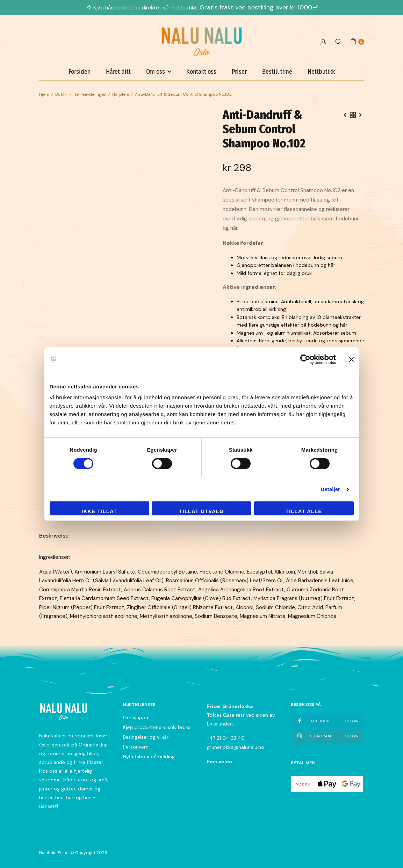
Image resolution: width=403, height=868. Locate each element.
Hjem (44, 94)
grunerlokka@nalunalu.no (236, 747)
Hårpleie (121, 94)
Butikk (61, 94)
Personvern (136, 747)
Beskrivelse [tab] (54, 536)
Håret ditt (118, 72)
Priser (239, 72)
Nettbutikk (321, 72)
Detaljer (330, 489)
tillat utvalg (201, 511)
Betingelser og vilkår (146, 737)
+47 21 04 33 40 (226, 738)
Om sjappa (136, 717)
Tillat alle (304, 511)
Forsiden (80, 72)
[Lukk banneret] (351, 359)
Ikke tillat (99, 511)
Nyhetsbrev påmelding (149, 757)
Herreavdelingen (90, 94)
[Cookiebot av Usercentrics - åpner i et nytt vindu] (305, 359)
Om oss (156, 72)
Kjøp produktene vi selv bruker (158, 727)
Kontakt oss (201, 72)
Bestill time (277, 72)
